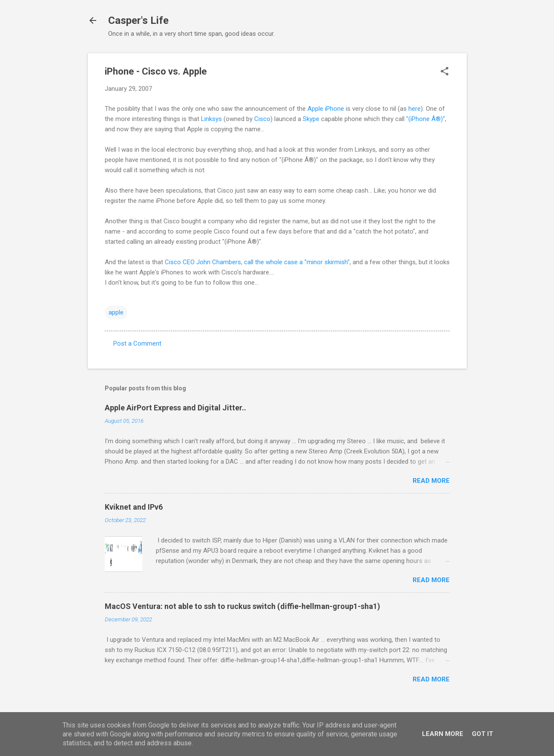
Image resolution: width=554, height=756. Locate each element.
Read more (431, 481)
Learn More (443, 734)
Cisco (262, 119)
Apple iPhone (326, 109)
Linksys (211, 119)
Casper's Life (138, 20)
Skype (311, 119)
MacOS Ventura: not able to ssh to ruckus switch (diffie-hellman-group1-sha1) (243, 606)
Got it (482, 734)
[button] (445, 72)
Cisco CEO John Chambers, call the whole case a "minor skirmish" (257, 262)
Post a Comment (137, 343)
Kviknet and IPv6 (134, 507)
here (415, 109)
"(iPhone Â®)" (426, 119)
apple (116, 312)
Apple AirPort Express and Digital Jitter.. (175, 408)
